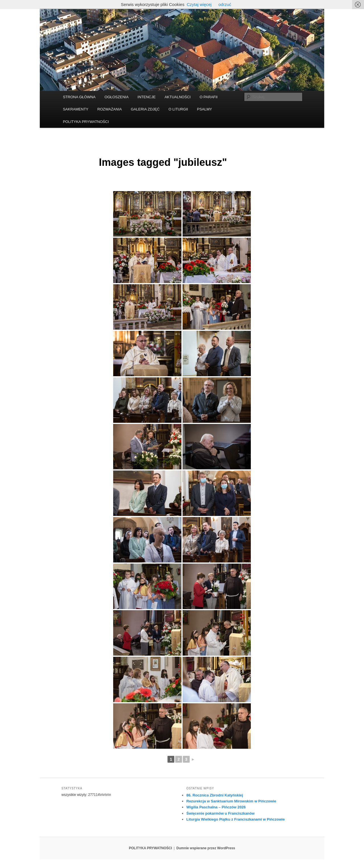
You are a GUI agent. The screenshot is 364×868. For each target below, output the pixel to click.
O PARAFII (209, 97)
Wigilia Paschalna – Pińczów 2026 (216, 807)
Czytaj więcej (199, 4)
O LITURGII (178, 109)
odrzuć (225, 4)
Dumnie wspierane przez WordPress (206, 848)
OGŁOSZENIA (117, 97)
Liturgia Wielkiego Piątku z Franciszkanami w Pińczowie (235, 819)
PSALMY (205, 109)
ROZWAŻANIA (109, 109)
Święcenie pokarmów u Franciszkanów (220, 813)
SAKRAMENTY (76, 109)
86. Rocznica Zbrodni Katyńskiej (215, 795)
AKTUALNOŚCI (178, 97)
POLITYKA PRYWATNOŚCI (86, 122)
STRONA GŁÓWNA (79, 97)
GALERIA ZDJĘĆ (145, 109)
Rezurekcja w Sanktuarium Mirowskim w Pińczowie (231, 801)
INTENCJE (147, 97)
